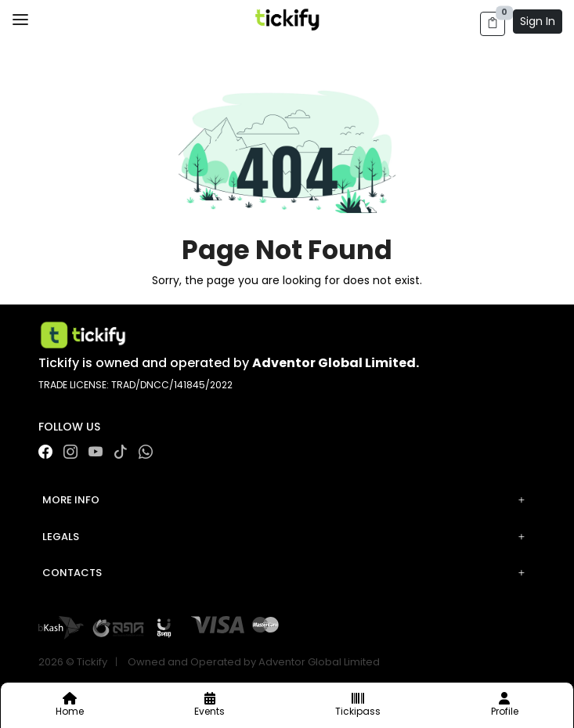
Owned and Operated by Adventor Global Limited (254, 662)
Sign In (538, 21)
